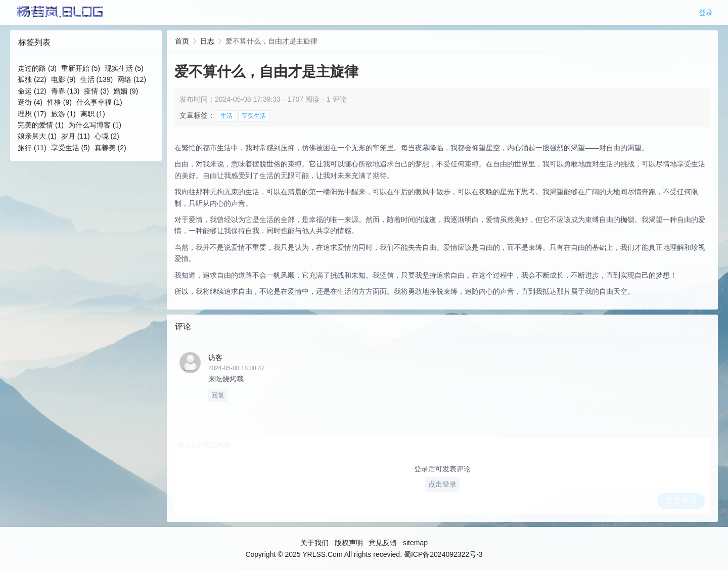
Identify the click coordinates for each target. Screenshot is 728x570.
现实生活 (124, 68)
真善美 (110, 148)
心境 (107, 136)
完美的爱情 (41, 125)
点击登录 (442, 484)
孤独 (32, 79)
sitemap (415, 543)
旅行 (32, 148)
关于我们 (314, 543)
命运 (32, 91)
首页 (182, 41)
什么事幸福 (99, 102)
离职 (93, 114)
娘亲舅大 (37, 136)
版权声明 (349, 543)
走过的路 (37, 68)
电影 (63, 79)
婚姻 (126, 91)
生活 (97, 79)
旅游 (63, 114)
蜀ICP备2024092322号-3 (443, 554)
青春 (65, 91)
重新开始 (81, 68)
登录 (706, 13)
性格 (59, 102)
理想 (32, 114)
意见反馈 (383, 543)
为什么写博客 (95, 125)
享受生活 (71, 148)
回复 (218, 395)
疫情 (96, 91)
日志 (207, 41)
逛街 (30, 102)
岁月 (76, 136)
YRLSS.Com (322, 554)
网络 (132, 79)
